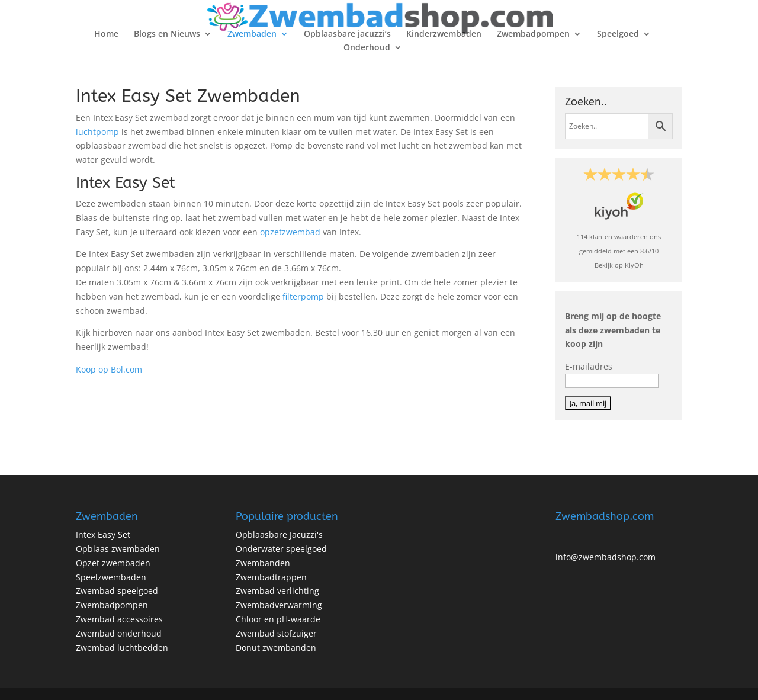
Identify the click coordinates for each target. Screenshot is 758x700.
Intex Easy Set (103, 534)
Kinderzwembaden (444, 34)
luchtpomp (97, 132)
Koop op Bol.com (109, 369)
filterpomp (304, 296)
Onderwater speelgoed (281, 549)
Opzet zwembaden (113, 563)
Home (106, 34)
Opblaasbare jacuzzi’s (347, 34)
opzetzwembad (290, 232)
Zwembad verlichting (277, 591)
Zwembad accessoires (119, 619)
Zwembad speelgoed (117, 591)
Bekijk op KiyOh (619, 265)
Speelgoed (618, 34)
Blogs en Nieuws (167, 34)
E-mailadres (589, 366)
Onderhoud (367, 48)
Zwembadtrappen (271, 577)
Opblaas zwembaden (118, 549)
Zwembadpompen (533, 34)
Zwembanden (263, 563)
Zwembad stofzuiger (276, 633)
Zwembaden (252, 34)
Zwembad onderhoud (119, 633)
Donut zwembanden (276, 648)
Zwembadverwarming (279, 605)
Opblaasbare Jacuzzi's (279, 534)
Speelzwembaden (111, 577)
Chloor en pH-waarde (278, 619)
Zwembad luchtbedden (122, 648)
